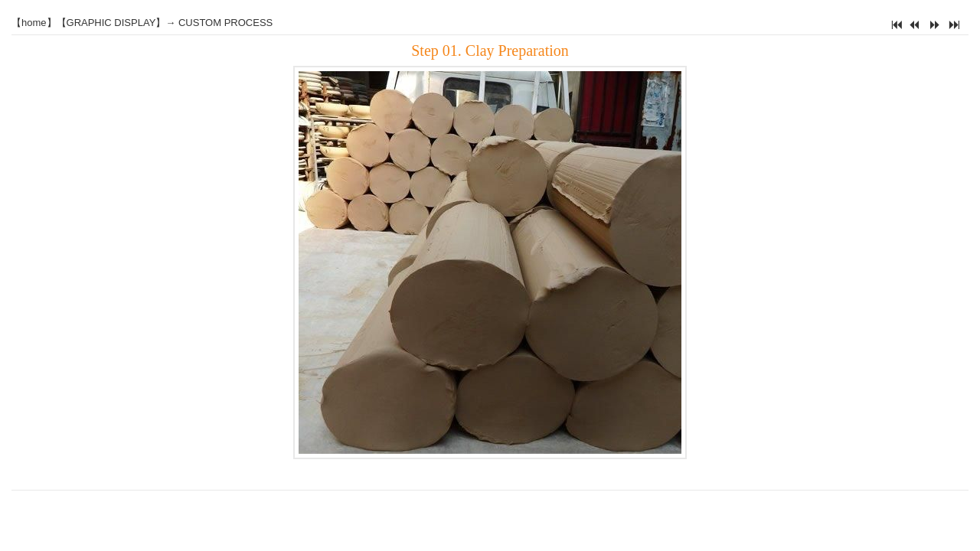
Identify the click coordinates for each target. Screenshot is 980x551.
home (34, 23)
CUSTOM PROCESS (225, 23)
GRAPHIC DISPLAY (111, 23)
